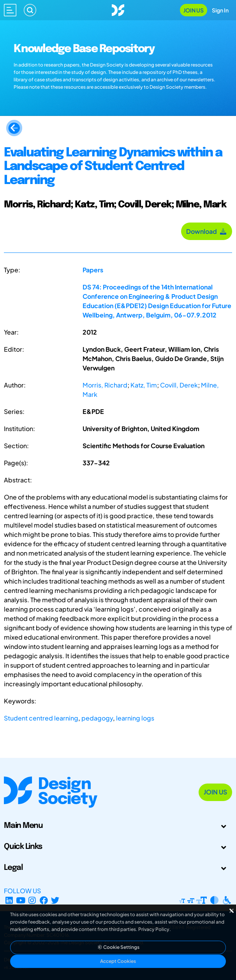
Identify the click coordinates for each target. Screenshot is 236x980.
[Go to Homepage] (118, 9)
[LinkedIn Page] (9, 900)
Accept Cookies (118, 961)
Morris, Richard (105, 385)
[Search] (30, 10)
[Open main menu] (10, 10)
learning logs (135, 718)
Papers (93, 270)
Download (207, 231)
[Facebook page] (44, 900)
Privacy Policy (154, 929)
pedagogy (97, 718)
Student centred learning (41, 718)
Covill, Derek (179, 385)
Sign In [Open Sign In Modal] (220, 10)
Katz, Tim (144, 385)
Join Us (194, 10)
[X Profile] (55, 900)
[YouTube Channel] (21, 900)
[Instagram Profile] (32, 900)
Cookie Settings (118, 947)
